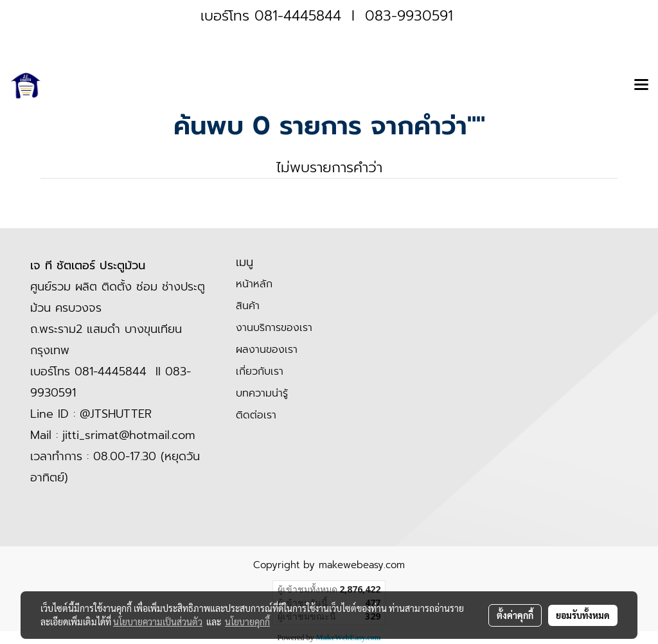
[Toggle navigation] (641, 85)
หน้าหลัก (254, 284)
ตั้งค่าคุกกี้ (515, 615)
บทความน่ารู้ (262, 393)
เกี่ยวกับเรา (260, 371)
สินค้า (248, 306)
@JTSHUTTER (116, 414)
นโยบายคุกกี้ (247, 622)
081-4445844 (298, 16)
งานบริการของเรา (274, 328)
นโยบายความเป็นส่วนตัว (158, 622)
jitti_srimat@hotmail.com (129, 435)
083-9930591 (409, 16)
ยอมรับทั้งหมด (583, 615)
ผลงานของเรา (267, 350)
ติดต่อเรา (256, 415)
